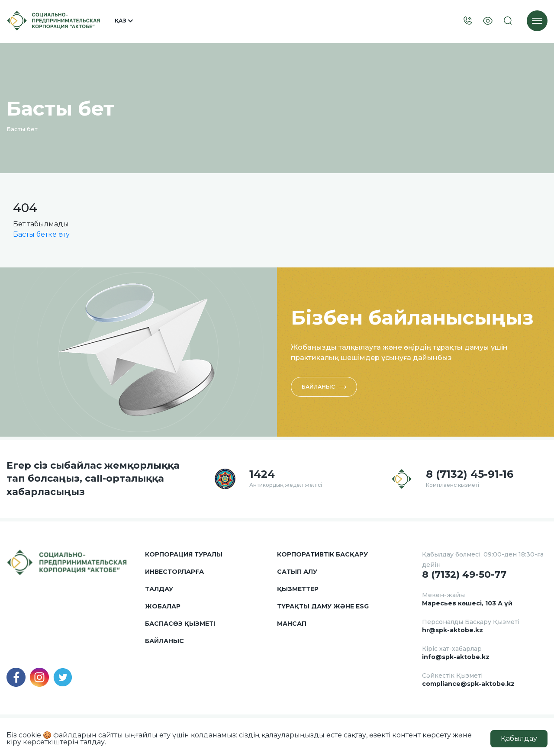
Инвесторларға (174, 572)
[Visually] (488, 21)
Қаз (124, 21)
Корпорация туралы (184, 554)
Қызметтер (298, 589)
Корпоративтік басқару (322, 554)
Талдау (159, 589)
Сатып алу (297, 572)
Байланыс (324, 387)
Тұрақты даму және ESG (323, 606)
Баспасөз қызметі (180, 624)
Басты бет (22, 129)
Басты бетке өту (41, 234)
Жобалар (163, 606)
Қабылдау (519, 738)
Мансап (292, 624)
